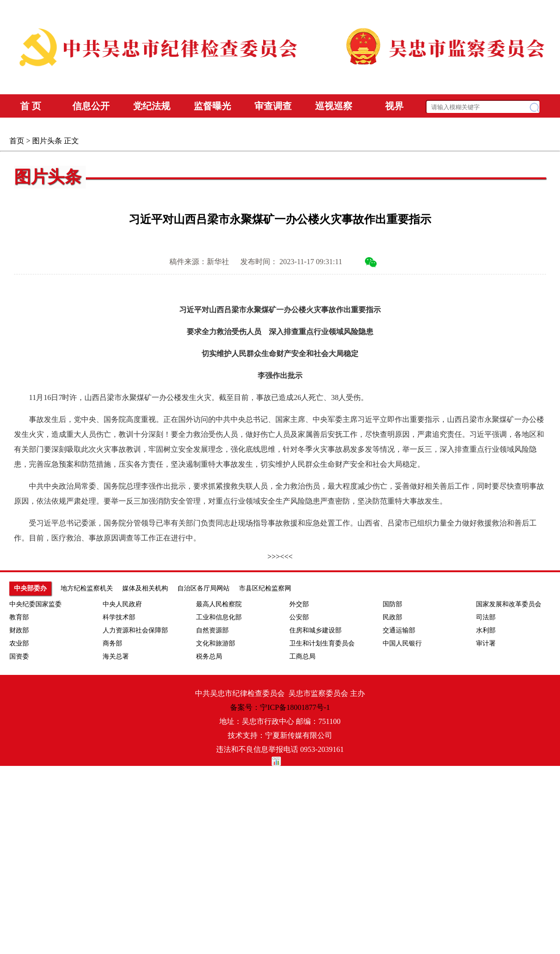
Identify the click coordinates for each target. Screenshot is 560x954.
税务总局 (209, 656)
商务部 (112, 643)
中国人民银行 (402, 643)
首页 (17, 141)
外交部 (299, 604)
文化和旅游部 (216, 643)
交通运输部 (399, 630)
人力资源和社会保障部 (135, 630)
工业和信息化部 (219, 617)
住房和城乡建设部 (315, 630)
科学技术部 (119, 617)
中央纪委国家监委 (35, 604)
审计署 (486, 643)
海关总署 (116, 656)
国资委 (19, 656)
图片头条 (47, 141)
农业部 (19, 643)
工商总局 (302, 656)
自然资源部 (212, 630)
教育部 (19, 617)
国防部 (392, 604)
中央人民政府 (122, 604)
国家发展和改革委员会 (509, 604)
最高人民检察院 (219, 604)
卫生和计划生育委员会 (322, 643)
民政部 (392, 617)
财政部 (19, 630)
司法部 (486, 617)
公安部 (299, 617)
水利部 (486, 630)
